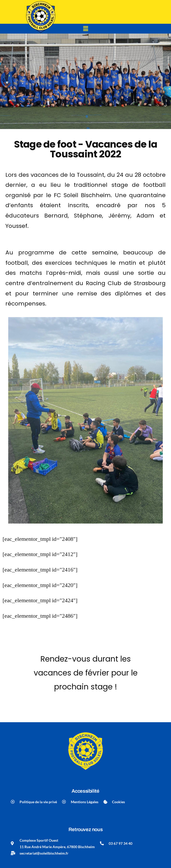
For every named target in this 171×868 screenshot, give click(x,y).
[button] (85, 29)
